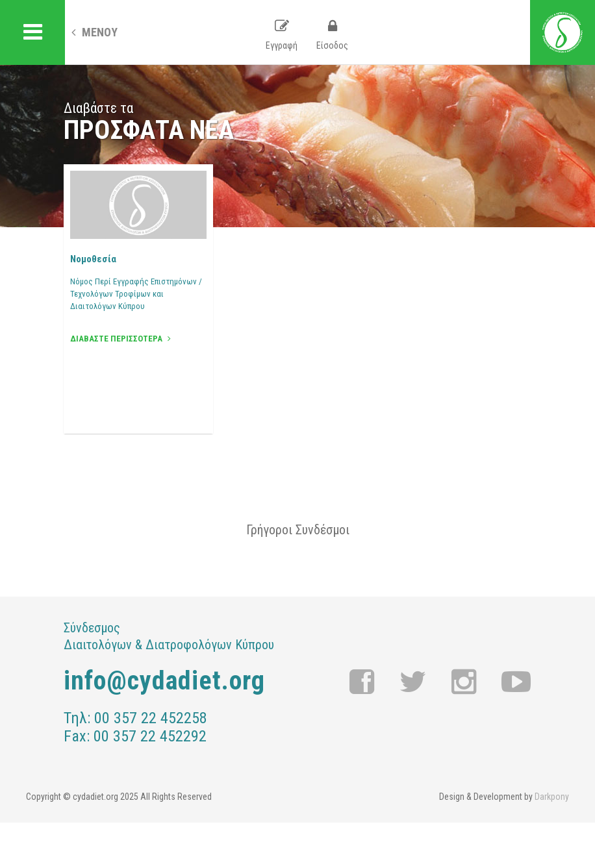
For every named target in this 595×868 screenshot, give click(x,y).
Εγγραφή (282, 35)
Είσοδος (332, 35)
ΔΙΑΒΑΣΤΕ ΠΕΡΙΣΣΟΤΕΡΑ (120, 339)
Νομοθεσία (93, 259)
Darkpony (552, 797)
